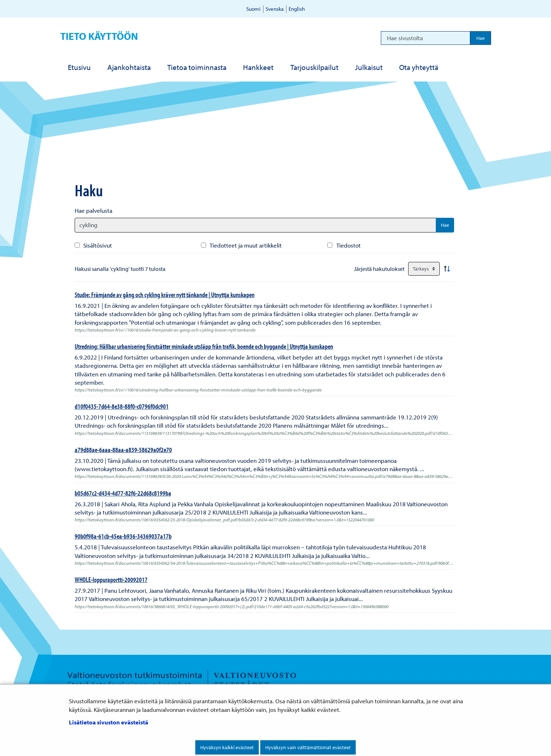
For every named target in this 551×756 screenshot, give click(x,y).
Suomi (253, 9)
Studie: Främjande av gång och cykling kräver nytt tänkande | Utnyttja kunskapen (165, 295)
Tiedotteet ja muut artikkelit (246, 245)
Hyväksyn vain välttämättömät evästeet (308, 747)
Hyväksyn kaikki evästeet (227, 747)
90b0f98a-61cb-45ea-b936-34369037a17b (123, 536)
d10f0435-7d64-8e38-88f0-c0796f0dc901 (122, 406)
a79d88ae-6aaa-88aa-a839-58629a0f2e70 (123, 450)
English (297, 9)
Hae (445, 225)
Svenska (275, 9)
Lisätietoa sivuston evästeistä (109, 722)
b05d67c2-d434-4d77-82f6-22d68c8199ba (123, 493)
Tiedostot (349, 245)
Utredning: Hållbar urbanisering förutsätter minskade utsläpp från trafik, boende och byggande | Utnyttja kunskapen (204, 346)
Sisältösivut (98, 245)
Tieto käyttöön (99, 36)
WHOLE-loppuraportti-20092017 (111, 579)
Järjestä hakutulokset (379, 269)
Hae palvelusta (94, 210)
